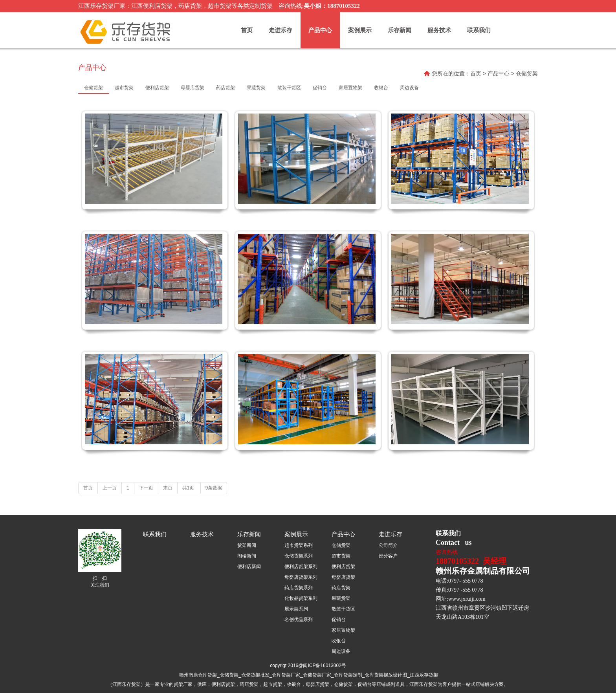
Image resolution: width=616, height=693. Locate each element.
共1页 (189, 488)
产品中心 (320, 30)
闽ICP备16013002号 (324, 665)
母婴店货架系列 (301, 577)
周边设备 (341, 651)
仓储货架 (341, 545)
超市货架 (341, 556)
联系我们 (479, 30)
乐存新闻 (400, 30)
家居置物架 (343, 630)
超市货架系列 (299, 545)
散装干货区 (343, 609)
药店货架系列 (299, 588)
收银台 (339, 641)
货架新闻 (247, 545)
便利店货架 (343, 566)
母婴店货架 (343, 577)
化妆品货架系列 (301, 598)
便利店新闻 (249, 566)
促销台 (339, 620)
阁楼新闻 (247, 556)
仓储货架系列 (299, 556)
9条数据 (214, 488)
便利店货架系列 (301, 566)
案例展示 (360, 30)
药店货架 (341, 588)
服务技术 (439, 30)
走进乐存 (280, 30)
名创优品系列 (299, 620)
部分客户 (388, 556)
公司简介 (388, 545)
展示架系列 (296, 609)
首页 (247, 30)
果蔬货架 (341, 598)
